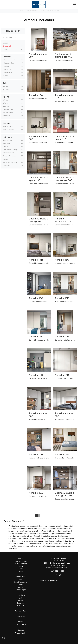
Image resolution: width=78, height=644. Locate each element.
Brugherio (6, 143)
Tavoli (21, 569)
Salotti (21, 587)
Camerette (21, 603)
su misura (6, 116)
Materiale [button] (7, 57)
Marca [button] (5, 43)
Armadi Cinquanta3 (53, 11)
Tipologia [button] (7, 97)
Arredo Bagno (21, 590)
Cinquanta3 (7, 46)
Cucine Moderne (21, 561)
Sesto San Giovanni (10, 162)
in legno (6, 66)
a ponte (6, 103)
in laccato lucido (9, 60)
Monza (5, 159)
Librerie (21, 580)
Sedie (21, 571)
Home (21, 11)
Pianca (5, 49)
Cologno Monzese (9, 156)
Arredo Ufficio (21, 625)
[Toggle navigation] (74, 5)
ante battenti (8, 126)
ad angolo (6, 106)
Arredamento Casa (31, 11)
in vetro (6, 76)
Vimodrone (7, 165)
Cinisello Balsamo (9, 153)
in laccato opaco (9, 63)
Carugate (6, 147)
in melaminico (8, 72)
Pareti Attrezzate (21, 582)
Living (21, 566)
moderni (6, 89)
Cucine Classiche (21, 564)
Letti (21, 598)
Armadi (42, 11)
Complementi (21, 616)
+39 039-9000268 (59, 565)
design (5, 86)
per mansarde (8, 113)
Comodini (21, 606)
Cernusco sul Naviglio (11, 150)
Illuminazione (21, 614)
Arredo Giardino (21, 633)
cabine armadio (8, 109)
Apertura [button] (6, 123)
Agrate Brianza (8, 140)
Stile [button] (5, 83)
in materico (7, 69)
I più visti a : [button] (8, 137)
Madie (21, 585)
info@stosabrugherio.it (60, 567)
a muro (5, 100)
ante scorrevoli (8, 130)
